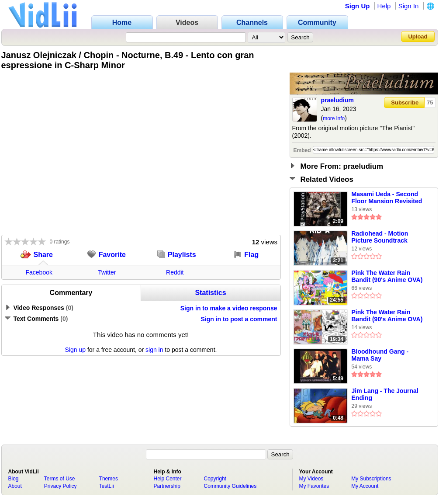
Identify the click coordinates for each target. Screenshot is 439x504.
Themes (109, 479)
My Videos (311, 479)
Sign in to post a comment (239, 319)
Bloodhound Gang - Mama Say (380, 355)
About (15, 486)
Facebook (39, 272)
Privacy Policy (60, 486)
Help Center (168, 479)
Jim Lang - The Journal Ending (385, 394)
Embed (302, 150)
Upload (418, 36)
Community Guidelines (230, 486)
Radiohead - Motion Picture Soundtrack (380, 237)
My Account (365, 486)
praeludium (337, 100)
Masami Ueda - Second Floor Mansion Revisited (387, 198)
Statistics (210, 293)
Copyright (215, 479)
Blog (14, 479)
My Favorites (314, 486)
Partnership (167, 486)
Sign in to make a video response (229, 308)
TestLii (107, 486)
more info (334, 118)
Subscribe (405, 103)
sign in (154, 350)
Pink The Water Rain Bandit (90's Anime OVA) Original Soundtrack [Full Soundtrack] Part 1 (388, 277)
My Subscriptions (371, 479)
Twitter (107, 272)
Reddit (175, 272)
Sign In (409, 6)
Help (384, 6)
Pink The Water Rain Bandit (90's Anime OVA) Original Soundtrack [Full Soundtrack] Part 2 (388, 316)
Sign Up (358, 6)
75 (430, 103)
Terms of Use (60, 479)
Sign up (75, 350)
